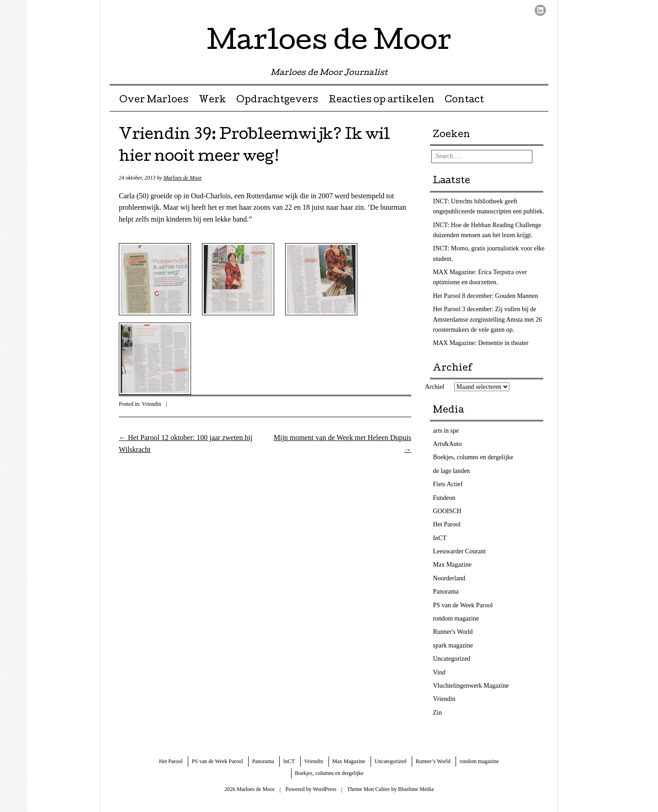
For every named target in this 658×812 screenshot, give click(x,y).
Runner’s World (433, 761)
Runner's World (453, 632)
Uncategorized (452, 659)
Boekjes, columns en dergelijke (473, 457)
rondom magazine (456, 618)
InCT (440, 538)
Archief (435, 387)
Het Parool (447, 524)
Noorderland (449, 578)
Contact (464, 101)
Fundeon (444, 498)
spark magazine (453, 645)
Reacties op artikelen (382, 101)
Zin (438, 713)
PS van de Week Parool (463, 605)
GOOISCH (447, 511)
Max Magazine (452, 565)
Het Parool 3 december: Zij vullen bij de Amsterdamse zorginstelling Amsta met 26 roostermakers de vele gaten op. (488, 319)
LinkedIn (540, 10)
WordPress (324, 789)
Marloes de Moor (329, 43)
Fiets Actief (448, 484)
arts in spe (446, 431)
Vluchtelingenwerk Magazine (471, 686)
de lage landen (452, 471)
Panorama (446, 592)
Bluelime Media (416, 789)
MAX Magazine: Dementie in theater (481, 343)
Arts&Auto (448, 444)
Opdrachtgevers (277, 101)
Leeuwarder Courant (459, 551)
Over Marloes (154, 101)
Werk (212, 101)
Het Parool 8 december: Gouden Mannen (486, 296)
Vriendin (151, 404)
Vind (439, 672)
